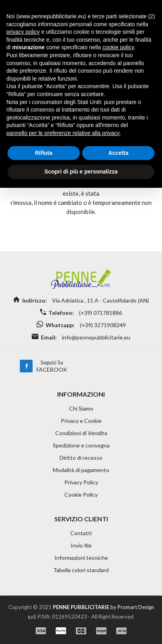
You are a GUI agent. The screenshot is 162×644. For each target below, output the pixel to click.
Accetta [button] (119, 153)
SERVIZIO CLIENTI (81, 519)
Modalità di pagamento (81, 470)
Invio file (81, 545)
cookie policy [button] (118, 47)
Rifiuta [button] (44, 153)
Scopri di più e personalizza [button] (81, 172)
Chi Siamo (81, 408)
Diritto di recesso (81, 458)
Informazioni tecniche (81, 558)
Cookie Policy (81, 495)
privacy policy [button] (23, 32)
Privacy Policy (81, 482)
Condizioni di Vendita (81, 433)
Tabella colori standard (81, 570)
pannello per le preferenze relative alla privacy (63, 133)
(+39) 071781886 (100, 313)
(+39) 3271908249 (102, 325)
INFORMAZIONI (81, 394)
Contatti (81, 533)
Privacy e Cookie (81, 421)
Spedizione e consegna (81, 445)
